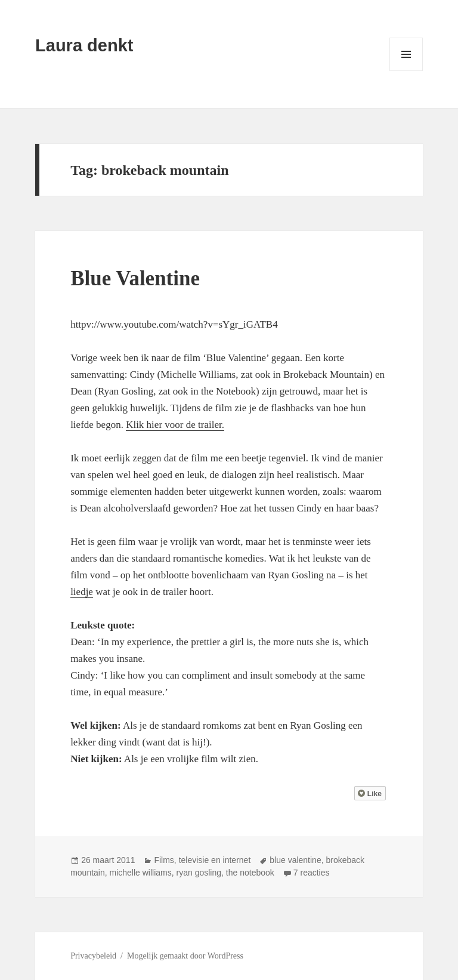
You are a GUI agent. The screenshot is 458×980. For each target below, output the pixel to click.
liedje (82, 592)
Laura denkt (84, 45)
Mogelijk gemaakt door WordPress (185, 956)
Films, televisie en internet (202, 860)
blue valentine (295, 860)
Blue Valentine (135, 278)
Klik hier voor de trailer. (175, 425)
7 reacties (312, 873)
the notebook (250, 873)
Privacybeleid (93, 956)
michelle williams (141, 873)
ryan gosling (199, 873)
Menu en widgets (406, 71)
